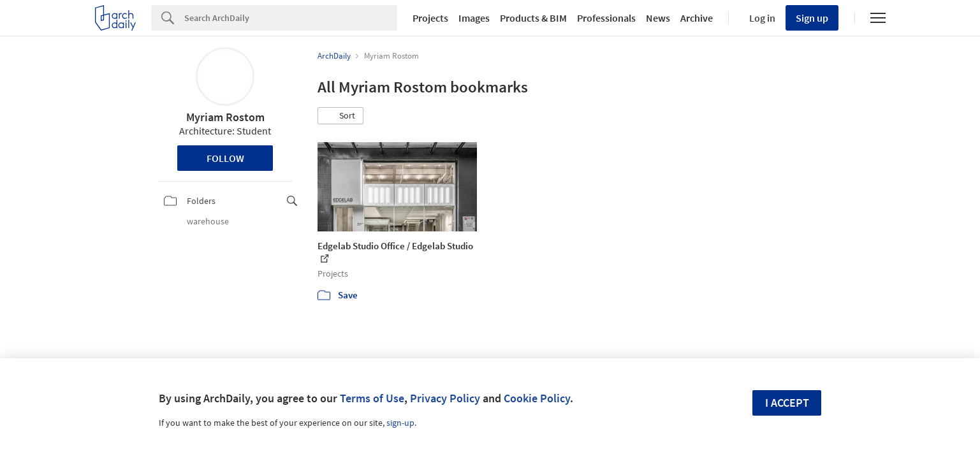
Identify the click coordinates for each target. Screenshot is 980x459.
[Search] (291, 18)
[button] (340, 116)
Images (474, 18)
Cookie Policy (537, 398)
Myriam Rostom (225, 117)
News (658, 18)
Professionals (606, 18)
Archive (697, 18)
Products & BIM (533, 18)
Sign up (812, 18)
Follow (225, 158)
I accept (787, 403)
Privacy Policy (445, 398)
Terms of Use (372, 398)
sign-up (400, 423)
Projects (430, 18)
